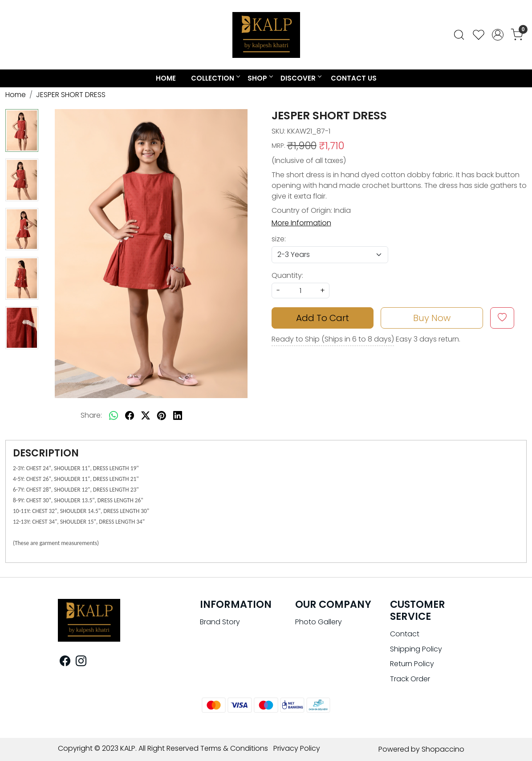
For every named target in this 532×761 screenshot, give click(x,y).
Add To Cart (323, 318)
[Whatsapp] (114, 415)
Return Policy (412, 664)
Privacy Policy (297, 748)
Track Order (410, 679)
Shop (260, 78)
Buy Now (432, 318)
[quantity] (301, 291)
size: (279, 239)
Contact (405, 634)
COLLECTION (215, 78)
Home (166, 78)
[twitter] (146, 415)
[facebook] (130, 415)
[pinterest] (162, 415)
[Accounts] (498, 35)
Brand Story (220, 622)
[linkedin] (178, 415)
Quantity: (287, 275)
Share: (91, 415)
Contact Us (354, 78)
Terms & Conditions (234, 748)
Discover (301, 78)
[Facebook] (65, 662)
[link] (459, 35)
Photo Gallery (319, 622)
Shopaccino (443, 749)
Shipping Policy (416, 649)
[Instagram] (81, 662)
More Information (301, 223)
